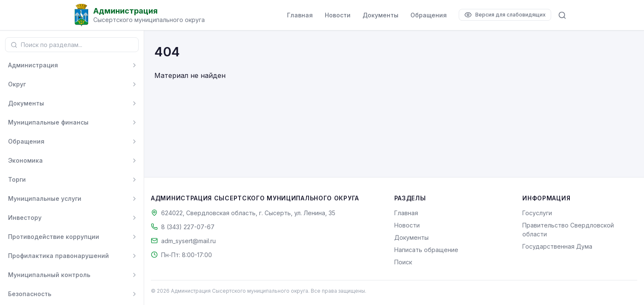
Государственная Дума (557, 246)
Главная (300, 15)
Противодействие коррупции (54, 237)
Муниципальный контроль (49, 275)
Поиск (403, 262)
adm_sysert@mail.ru (188, 241)
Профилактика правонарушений (59, 256)
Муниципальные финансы (48, 122)
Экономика (25, 160)
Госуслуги (537, 213)
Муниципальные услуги (45, 198)
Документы (381, 15)
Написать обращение (426, 250)
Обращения (429, 15)
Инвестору (25, 218)
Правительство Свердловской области (568, 230)
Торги (17, 179)
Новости (338, 15)
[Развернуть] (134, 65)
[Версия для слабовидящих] (505, 15)
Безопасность (30, 294)
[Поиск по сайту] (562, 15)
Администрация (33, 65)
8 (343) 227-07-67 (188, 227)
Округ (17, 84)
